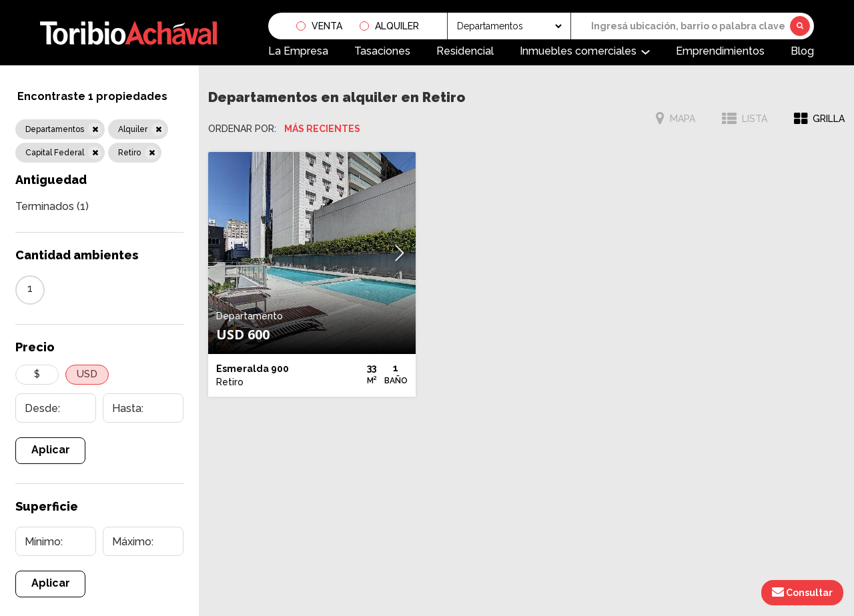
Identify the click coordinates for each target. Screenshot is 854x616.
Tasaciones (382, 51)
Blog (802, 51)
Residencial (465, 51)
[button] (400, 253)
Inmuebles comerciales (578, 51)
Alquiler (397, 26)
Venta (327, 26)
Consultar (802, 592)
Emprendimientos (720, 51)
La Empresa (298, 51)
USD (87, 374)
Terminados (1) (52, 206)
